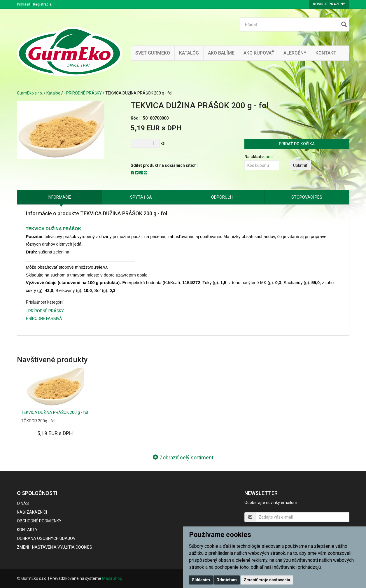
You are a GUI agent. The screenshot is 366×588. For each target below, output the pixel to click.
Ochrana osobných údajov (46, 538)
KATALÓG (189, 53)
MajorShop (112, 578)
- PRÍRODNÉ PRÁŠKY (83, 93)
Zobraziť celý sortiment (183, 457)
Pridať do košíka (297, 144)
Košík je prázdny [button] (329, 4)
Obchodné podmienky (39, 521)
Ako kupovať (259, 53)
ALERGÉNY (295, 53)
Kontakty (27, 530)
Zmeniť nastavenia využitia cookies (55, 547)
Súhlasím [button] (201, 580)
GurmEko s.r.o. (30, 93)
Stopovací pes (307, 197)
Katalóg (53, 93)
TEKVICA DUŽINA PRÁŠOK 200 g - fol (55, 412)
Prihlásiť (24, 4)
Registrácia (42, 4)
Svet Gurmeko (153, 53)
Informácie (59, 197)
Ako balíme (221, 53)
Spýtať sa (141, 197)
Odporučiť (222, 197)
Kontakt (326, 53)
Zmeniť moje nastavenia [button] (267, 580)
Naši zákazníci (32, 512)
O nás (23, 503)
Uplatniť (300, 165)
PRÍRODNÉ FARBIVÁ (44, 318)
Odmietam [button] (227, 580)
